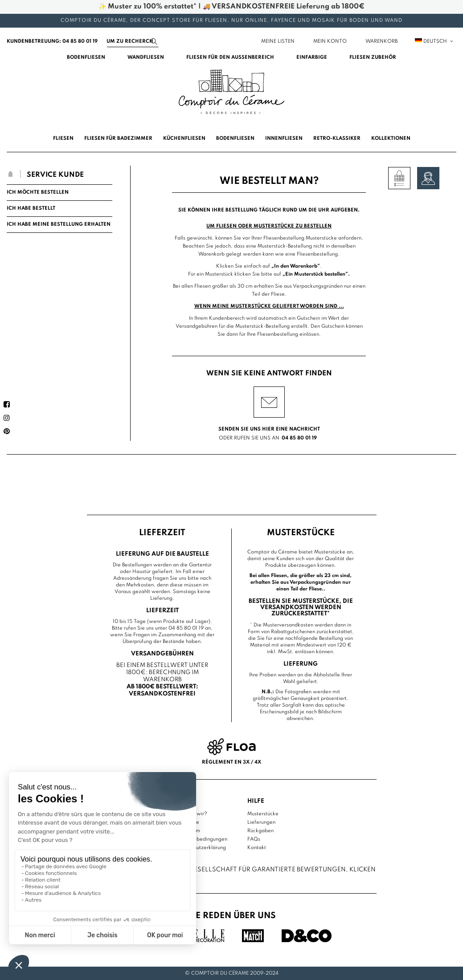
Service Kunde (55, 175)
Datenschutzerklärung (200, 848)
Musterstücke (263, 814)
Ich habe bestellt (31, 208)
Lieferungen (261, 822)
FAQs (254, 839)
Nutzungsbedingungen (201, 839)
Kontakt (257, 848)
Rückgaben (260, 831)
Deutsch (434, 41)
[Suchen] (133, 41)
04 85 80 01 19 (299, 438)
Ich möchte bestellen (38, 192)
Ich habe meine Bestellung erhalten (59, 224)
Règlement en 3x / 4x (231, 762)
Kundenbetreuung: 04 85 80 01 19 (52, 41)
